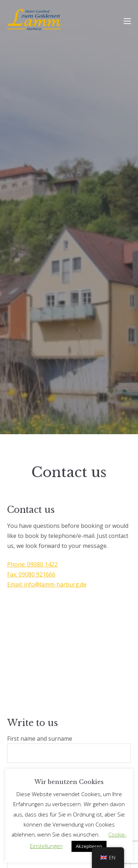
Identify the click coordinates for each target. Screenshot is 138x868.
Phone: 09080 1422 (32, 564)
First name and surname (69, 749)
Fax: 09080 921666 (31, 574)
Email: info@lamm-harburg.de (47, 584)
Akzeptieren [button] (89, 846)
